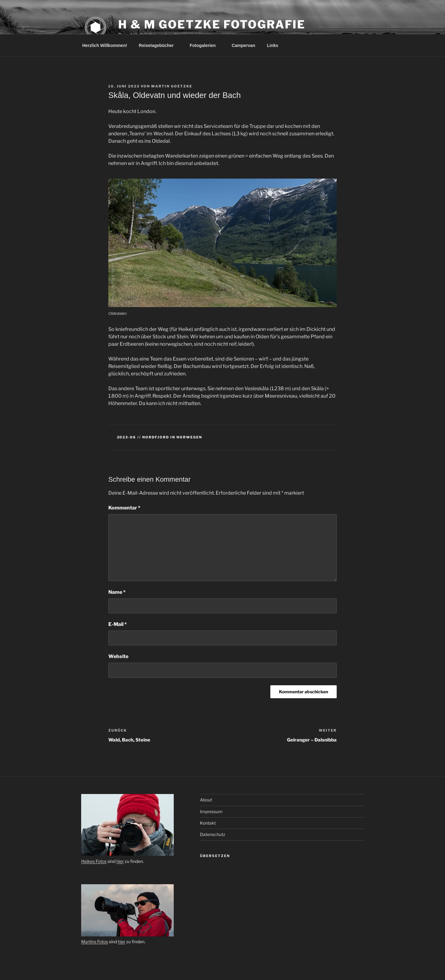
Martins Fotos (95, 942)
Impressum (211, 811)
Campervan (243, 45)
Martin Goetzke (172, 86)
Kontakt (208, 823)
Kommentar (124, 508)
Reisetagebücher (159, 45)
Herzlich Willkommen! (105, 45)
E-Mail (118, 624)
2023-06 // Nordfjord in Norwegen (160, 437)
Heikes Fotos (94, 861)
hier (120, 861)
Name (117, 592)
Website (118, 656)
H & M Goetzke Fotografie (212, 24)
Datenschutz (213, 834)
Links (273, 45)
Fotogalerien (206, 45)
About (206, 800)
